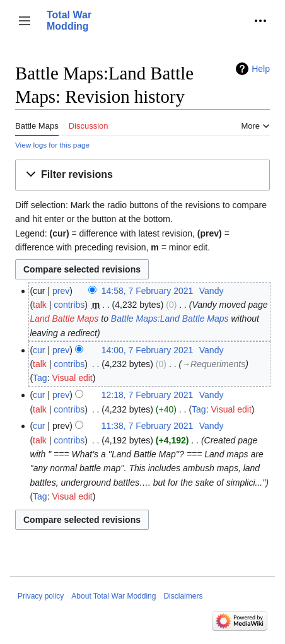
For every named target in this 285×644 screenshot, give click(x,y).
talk (40, 305)
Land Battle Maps (64, 319)
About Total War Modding (113, 596)
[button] (25, 21)
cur (39, 350)
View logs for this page (52, 145)
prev (61, 291)
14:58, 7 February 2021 (148, 291)
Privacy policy (41, 596)
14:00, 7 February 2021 (148, 350)
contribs (69, 305)
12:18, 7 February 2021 (148, 395)
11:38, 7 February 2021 (148, 426)
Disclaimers (183, 596)
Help (261, 69)
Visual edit (72, 378)
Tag (40, 378)
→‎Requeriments (213, 364)
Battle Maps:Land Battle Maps (170, 319)
